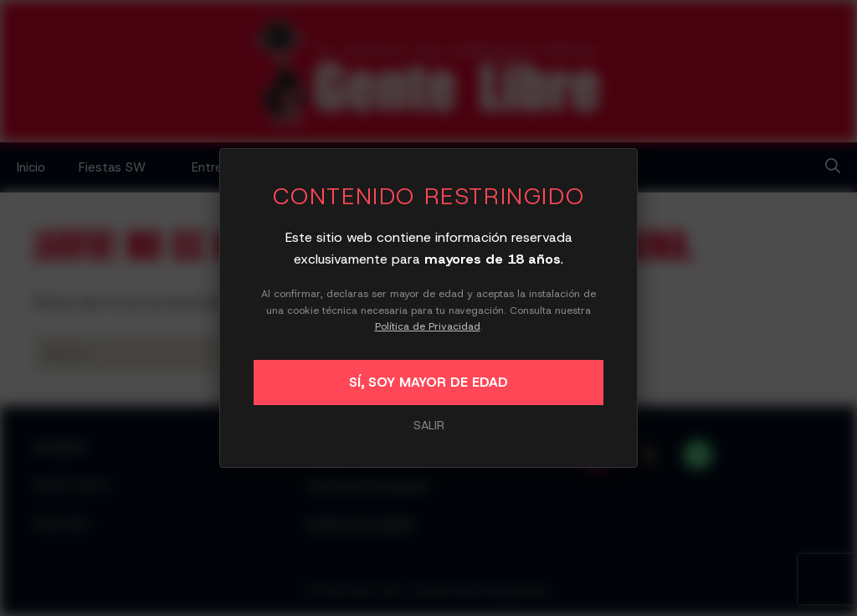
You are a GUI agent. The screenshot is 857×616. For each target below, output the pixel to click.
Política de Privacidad (428, 326)
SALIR (429, 425)
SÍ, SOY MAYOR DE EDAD (428, 382)
